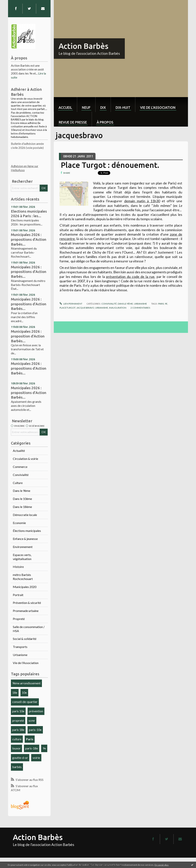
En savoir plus (162, 865)
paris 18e (18, 730)
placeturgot (67, 308)
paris (161, 304)
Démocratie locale (25, 515)
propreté (18, 720)
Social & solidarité (25, 639)
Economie (19, 523)
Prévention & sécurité (27, 603)
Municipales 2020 (25, 587)
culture (17, 739)
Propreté (19, 619)
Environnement (23, 547)
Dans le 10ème (22, 499)
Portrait (18, 595)
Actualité (19, 451)
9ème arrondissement (26, 683)
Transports (20, 647)
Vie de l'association (158, 107)
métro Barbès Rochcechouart (23, 577)
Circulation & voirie (25, 459)
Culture (18, 483)
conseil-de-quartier (25, 702)
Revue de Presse (73, 122)
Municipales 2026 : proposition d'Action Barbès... (28, 336)
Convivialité (21, 475)
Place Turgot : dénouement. (110, 165)
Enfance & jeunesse (25, 539)
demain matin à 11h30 (142, 201)
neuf (86, 107)
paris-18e (32, 748)
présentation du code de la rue (130, 277)
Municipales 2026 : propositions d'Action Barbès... (29, 239)
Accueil (65, 107)
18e (15, 692)
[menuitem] (65, 104)
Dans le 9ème (22, 491)
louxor (16, 748)
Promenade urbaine (26, 611)
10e (24, 692)
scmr (32, 720)
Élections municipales (27, 531)
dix (103, 107)
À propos (105, 122)
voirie (36, 758)
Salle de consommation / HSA (29, 629)
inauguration (118, 308)
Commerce (20, 467)
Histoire (18, 567)
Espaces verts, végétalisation (22, 557)
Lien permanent (71, 304)
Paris (30, 739)
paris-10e (35, 730)
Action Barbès (83, 46)
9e (44, 748)
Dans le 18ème (22, 507)
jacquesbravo (85, 308)
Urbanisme (20, 655)
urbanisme (102, 308)
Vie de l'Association (26, 663)
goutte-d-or (20, 758)
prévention (36, 711)
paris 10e (18, 711)
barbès (17, 767)
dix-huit (123, 107)
